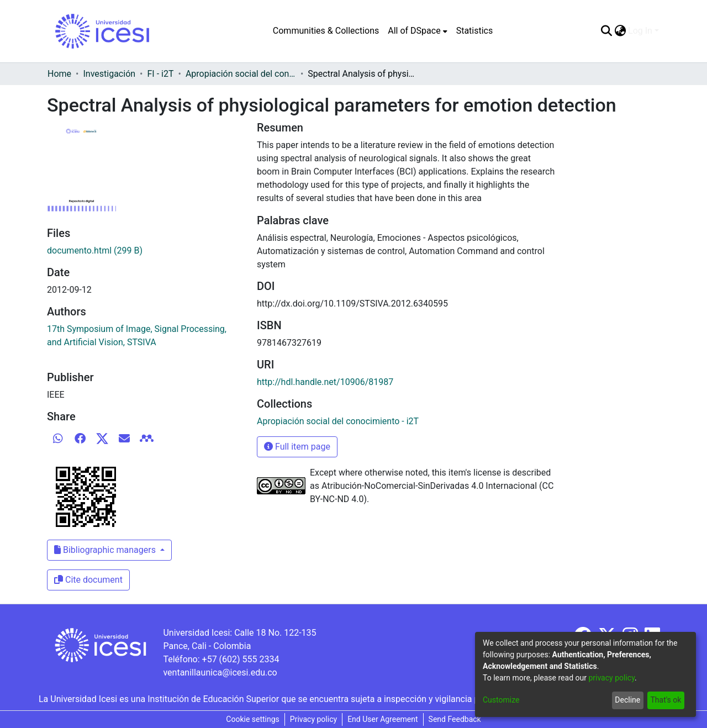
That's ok (666, 700)
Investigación (109, 74)
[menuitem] (417, 31)
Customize (501, 700)
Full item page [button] (297, 447)
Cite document (88, 580)
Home (59, 74)
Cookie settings (253, 719)
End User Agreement (382, 719)
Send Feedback (455, 719)
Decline (627, 700)
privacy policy (611, 678)
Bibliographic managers (106, 550)
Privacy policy (313, 719)
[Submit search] (606, 31)
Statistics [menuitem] (475, 31)
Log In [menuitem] (640, 31)
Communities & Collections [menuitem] (326, 31)
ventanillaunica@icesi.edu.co (220, 672)
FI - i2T (161, 74)
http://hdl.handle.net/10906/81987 (325, 382)
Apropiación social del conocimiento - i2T (241, 74)
